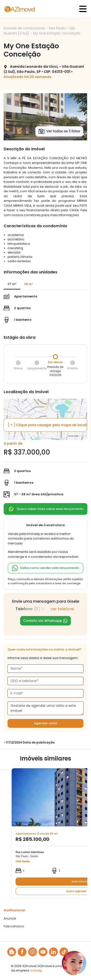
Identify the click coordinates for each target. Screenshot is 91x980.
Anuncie (10, 919)
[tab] (12, 284)
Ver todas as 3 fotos (59, 131)
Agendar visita (45, 723)
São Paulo (58, 28)
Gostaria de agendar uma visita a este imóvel (45, 708)
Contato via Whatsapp (46, 621)
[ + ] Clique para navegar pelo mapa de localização (47, 425)
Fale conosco (14, 926)
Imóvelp (36, 970)
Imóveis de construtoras (25, 28)
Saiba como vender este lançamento (45, 568)
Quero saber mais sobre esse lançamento (45, 509)
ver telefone (62, 609)
